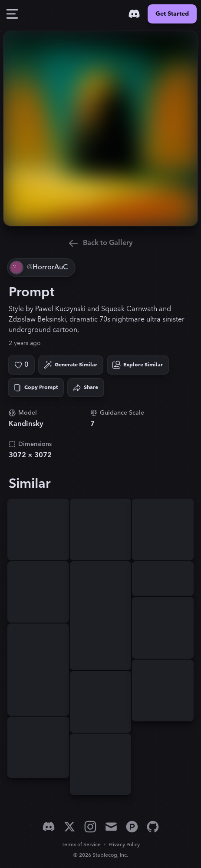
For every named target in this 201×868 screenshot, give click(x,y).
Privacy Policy (124, 845)
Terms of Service (81, 845)
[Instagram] (90, 827)
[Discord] (134, 14)
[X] (69, 827)
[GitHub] (153, 827)
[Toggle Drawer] (12, 14)
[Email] (111, 827)
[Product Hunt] (132, 827)
